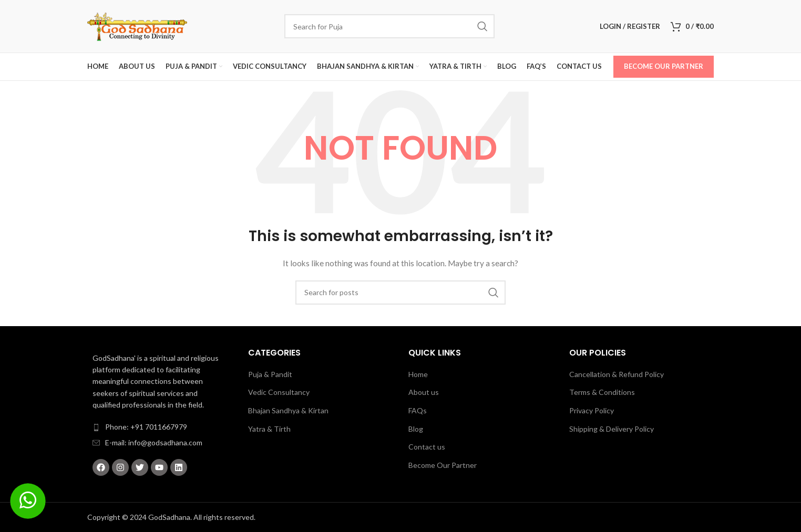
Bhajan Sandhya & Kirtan (288, 410)
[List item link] (160, 427)
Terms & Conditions (602, 392)
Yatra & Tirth (269, 429)
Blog (416, 429)
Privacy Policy (592, 410)
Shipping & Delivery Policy (612, 429)
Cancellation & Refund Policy (617, 374)
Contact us (427, 447)
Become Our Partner (664, 66)
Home (418, 374)
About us (424, 392)
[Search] (389, 26)
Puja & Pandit (270, 374)
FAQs (418, 410)
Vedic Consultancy (279, 392)
